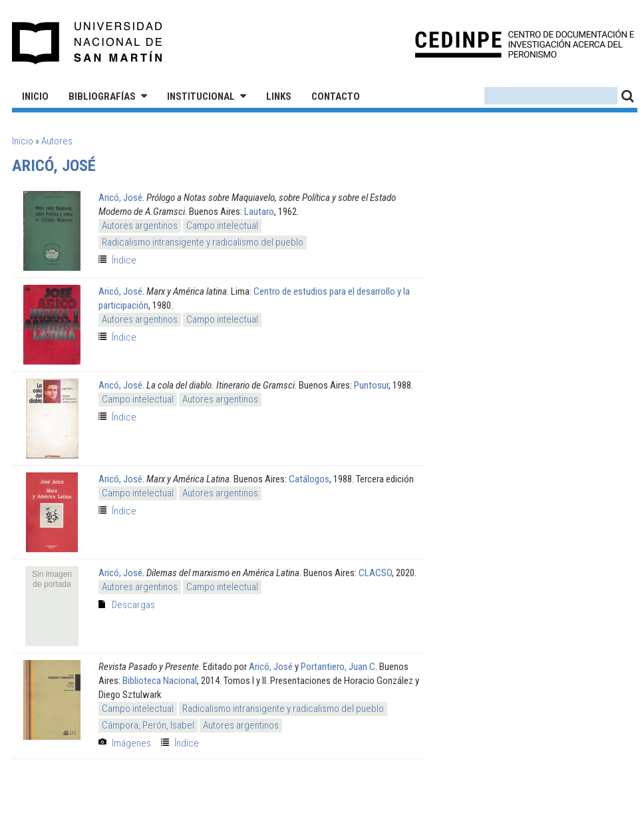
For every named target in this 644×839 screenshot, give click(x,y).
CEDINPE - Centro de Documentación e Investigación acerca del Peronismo (525, 44)
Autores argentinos (140, 226)
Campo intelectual (222, 226)
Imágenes (131, 743)
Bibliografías (102, 96)
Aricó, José (120, 198)
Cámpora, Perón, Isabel (148, 725)
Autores (57, 141)
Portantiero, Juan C (338, 667)
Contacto (336, 96)
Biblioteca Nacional (160, 681)
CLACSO (375, 573)
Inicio (35, 96)
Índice (124, 260)
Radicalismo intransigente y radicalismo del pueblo (203, 242)
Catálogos (309, 479)
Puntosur (371, 385)
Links (279, 96)
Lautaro (259, 212)
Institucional (201, 96)
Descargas (133, 605)
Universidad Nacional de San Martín (87, 43)
